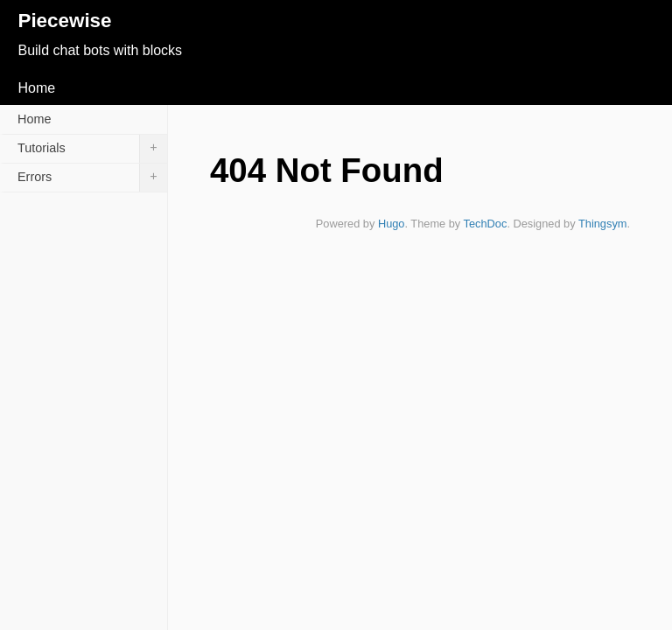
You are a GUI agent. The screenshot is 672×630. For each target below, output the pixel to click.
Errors (92, 178)
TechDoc (486, 224)
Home (36, 88)
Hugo (392, 224)
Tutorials (92, 149)
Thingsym (602, 224)
